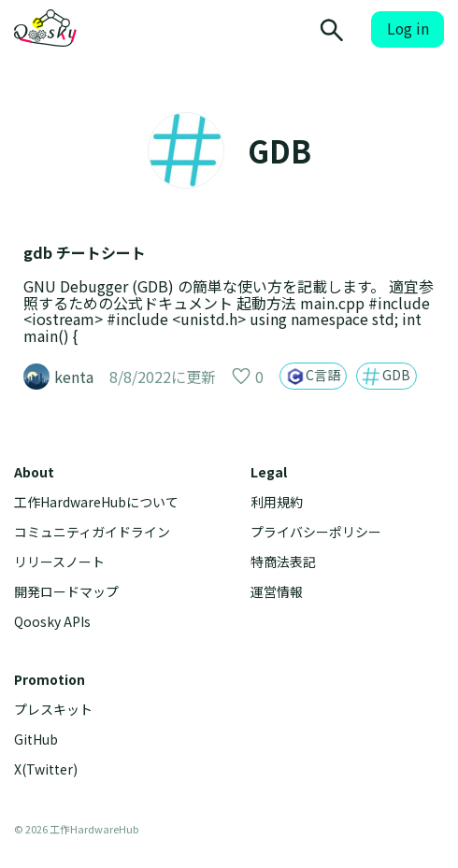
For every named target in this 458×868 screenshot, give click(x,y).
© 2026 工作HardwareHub (76, 829)
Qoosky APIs (52, 622)
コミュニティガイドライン (92, 532)
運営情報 (277, 592)
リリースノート (59, 562)
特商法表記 (283, 562)
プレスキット (53, 710)
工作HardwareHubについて (96, 502)
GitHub (36, 740)
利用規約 (277, 502)
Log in (408, 28)
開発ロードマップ (66, 592)
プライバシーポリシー (316, 532)
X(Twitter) (46, 769)
